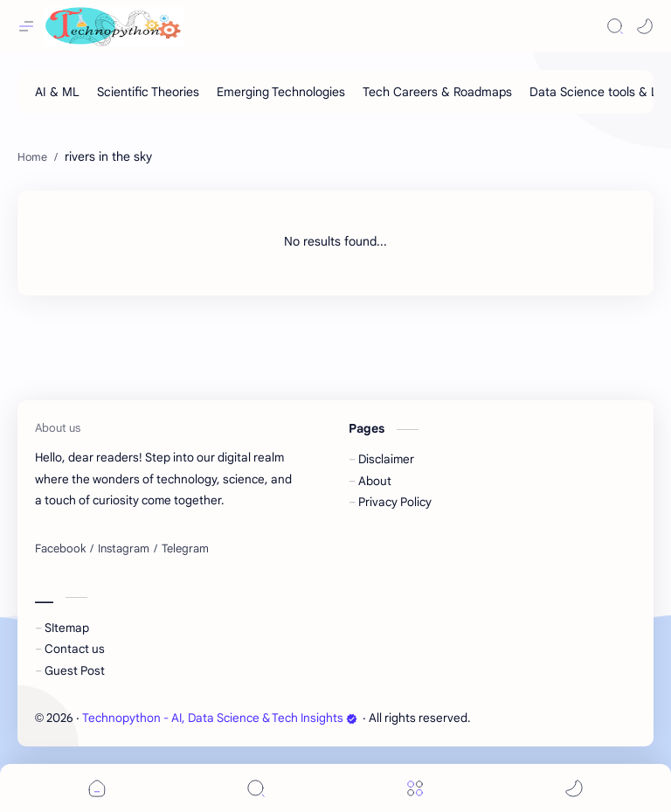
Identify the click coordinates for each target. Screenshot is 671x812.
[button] (645, 26)
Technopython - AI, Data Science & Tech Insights (220, 718)
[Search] (615, 26)
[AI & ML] (57, 92)
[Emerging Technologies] (281, 92)
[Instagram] (124, 549)
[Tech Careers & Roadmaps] (437, 92)
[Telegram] (185, 549)
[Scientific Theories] (148, 92)
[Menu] (415, 788)
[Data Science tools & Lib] (598, 92)
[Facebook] (60, 549)
